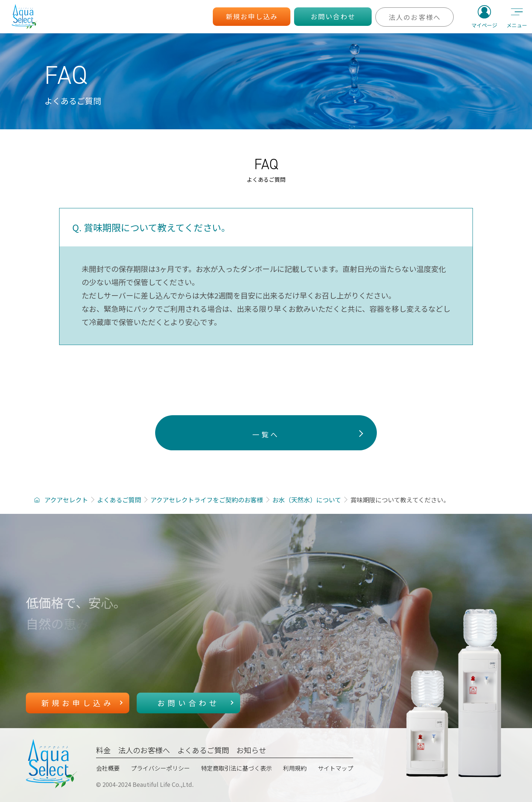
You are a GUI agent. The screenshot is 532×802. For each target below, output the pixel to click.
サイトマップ (335, 768)
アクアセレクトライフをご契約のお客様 (207, 500)
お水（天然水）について (307, 500)
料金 (103, 750)
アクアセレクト (66, 500)
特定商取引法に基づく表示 (236, 768)
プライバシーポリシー (160, 768)
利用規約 (295, 768)
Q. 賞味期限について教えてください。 (151, 227)
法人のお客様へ (144, 750)
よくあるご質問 (119, 500)
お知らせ (251, 750)
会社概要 (108, 768)
